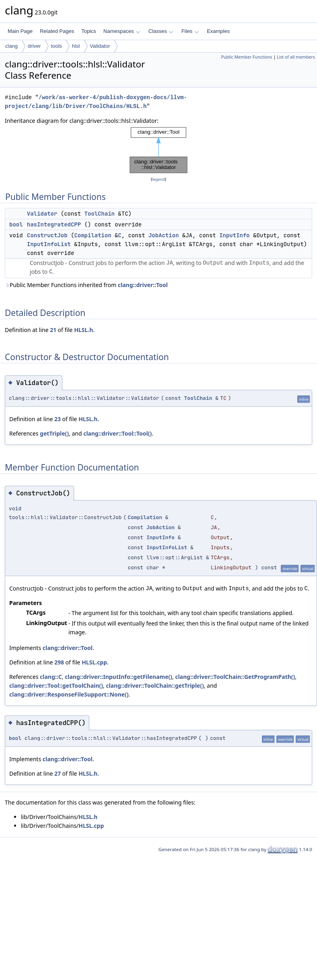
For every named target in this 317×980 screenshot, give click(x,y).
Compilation (93, 235)
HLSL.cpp (94, 662)
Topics (89, 31)
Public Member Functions (246, 57)
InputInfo (235, 235)
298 (59, 662)
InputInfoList (49, 244)
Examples (218, 31)
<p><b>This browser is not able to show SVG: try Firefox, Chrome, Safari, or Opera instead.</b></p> (159, 150)
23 (57, 419)
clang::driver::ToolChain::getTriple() (155, 686)
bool (16, 224)
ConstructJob (47, 235)
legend (159, 179)
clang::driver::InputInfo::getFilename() (118, 677)
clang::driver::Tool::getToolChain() (56, 686)
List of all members (296, 57)
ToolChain (100, 214)
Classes (161, 31)
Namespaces (122, 31)
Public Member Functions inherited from (86, 285)
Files (190, 31)
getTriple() (54, 433)
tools (56, 46)
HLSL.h (83, 330)
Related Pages (57, 31)
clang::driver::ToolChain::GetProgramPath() (235, 677)
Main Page (20, 31)
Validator (100, 46)
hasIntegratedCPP (54, 224)
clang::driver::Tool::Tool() (117, 433)
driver (34, 46)
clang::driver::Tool (143, 285)
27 (57, 773)
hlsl (76, 46)
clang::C (51, 677)
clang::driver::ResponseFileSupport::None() (69, 694)
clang (11, 46)
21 (53, 330)
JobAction (164, 235)
